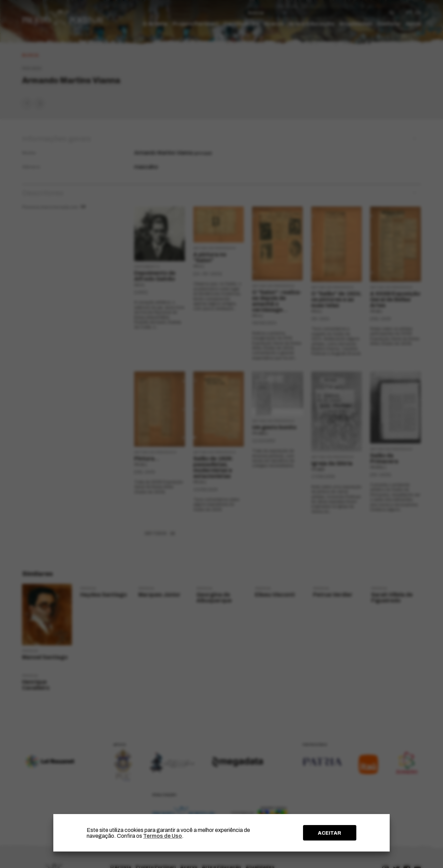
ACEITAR (329, 833)
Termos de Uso (163, 836)
